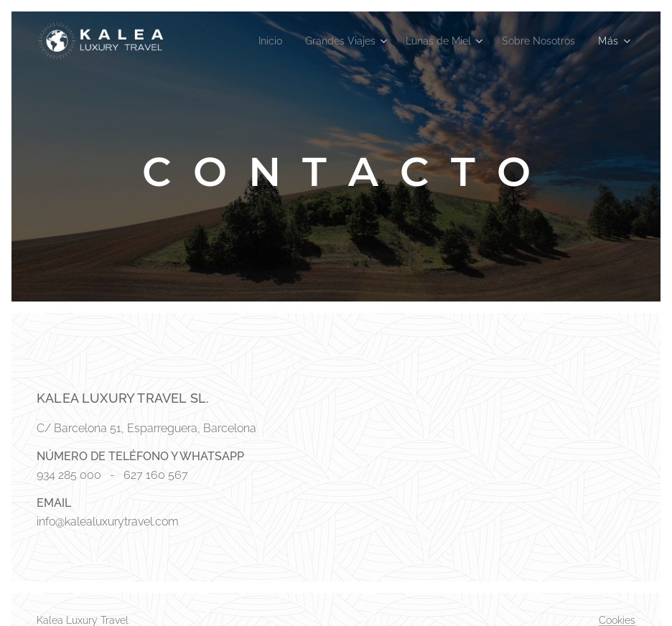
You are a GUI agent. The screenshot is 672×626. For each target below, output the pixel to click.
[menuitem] (253, 41)
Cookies (617, 620)
